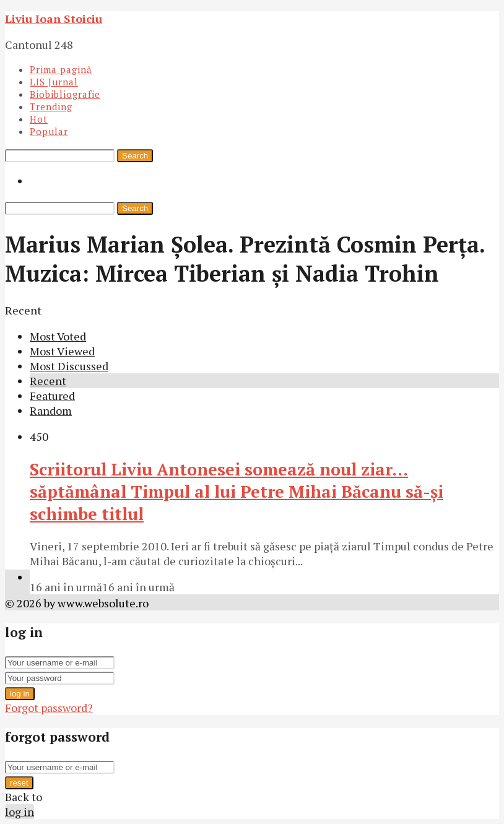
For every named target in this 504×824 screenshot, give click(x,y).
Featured (52, 396)
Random (51, 410)
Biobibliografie (65, 94)
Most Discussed (69, 366)
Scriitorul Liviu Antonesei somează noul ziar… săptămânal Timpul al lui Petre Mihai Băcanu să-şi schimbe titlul (237, 492)
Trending (51, 106)
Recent (48, 381)
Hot (39, 119)
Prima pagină (61, 69)
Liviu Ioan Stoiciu (54, 19)
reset (19, 783)
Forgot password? (49, 708)
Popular (49, 131)
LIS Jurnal (54, 82)
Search (135, 156)
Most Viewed (62, 351)
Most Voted (58, 336)
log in (20, 694)
